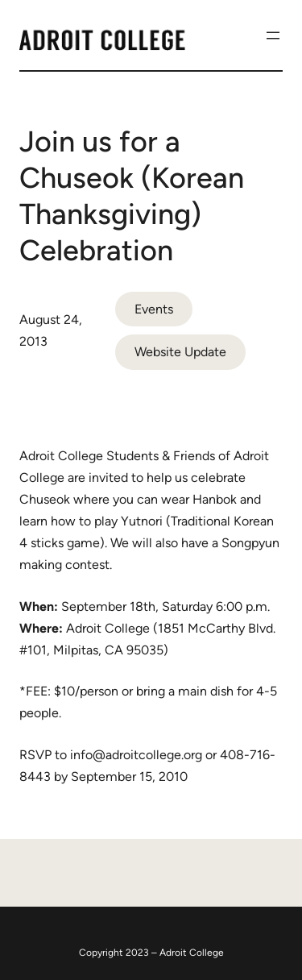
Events (154, 309)
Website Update (180, 352)
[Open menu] (273, 35)
